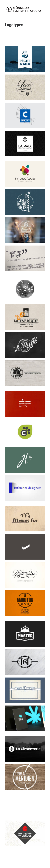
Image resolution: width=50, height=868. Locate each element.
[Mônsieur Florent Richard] (23, 9)
